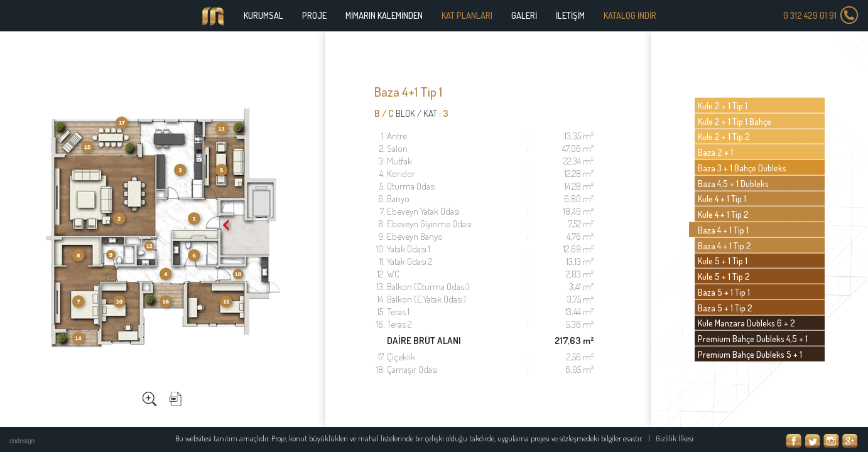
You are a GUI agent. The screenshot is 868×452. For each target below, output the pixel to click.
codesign (22, 441)
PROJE (314, 15)
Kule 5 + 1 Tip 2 (724, 276)
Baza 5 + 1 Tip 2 (725, 307)
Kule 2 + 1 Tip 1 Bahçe (735, 121)
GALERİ (524, 15)
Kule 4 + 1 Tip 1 (722, 198)
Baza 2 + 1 (715, 152)
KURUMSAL (263, 15)
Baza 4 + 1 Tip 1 (723, 230)
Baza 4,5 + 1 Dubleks (733, 183)
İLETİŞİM (570, 15)
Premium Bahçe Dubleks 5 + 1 (750, 354)
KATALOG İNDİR (630, 15)
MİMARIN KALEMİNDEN (384, 15)
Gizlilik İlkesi (675, 438)
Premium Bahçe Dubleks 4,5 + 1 (753, 338)
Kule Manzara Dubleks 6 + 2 (746, 323)
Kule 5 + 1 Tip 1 (723, 261)
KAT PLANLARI (467, 15)
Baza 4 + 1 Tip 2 (724, 245)
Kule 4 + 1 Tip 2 (723, 214)
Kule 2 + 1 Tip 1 (723, 105)
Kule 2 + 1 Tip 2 (724, 136)
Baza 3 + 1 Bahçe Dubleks (742, 168)
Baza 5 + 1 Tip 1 (724, 292)
